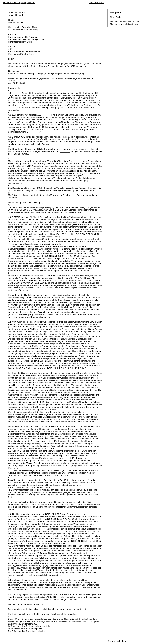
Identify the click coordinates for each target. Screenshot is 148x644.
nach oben (121, 641)
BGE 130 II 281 (93, 234)
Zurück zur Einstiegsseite (15, 3)
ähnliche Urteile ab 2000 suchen (125, 24)
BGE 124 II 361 (55, 519)
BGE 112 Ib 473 (36, 280)
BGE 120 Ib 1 (54, 368)
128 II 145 (26, 237)
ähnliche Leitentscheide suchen (125, 22)
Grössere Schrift (97, 3)
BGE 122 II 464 (57, 565)
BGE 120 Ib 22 (20, 327)
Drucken (31, 3)
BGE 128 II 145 (54, 256)
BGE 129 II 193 (80, 224)
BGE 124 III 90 (52, 514)
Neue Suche (116, 17)
